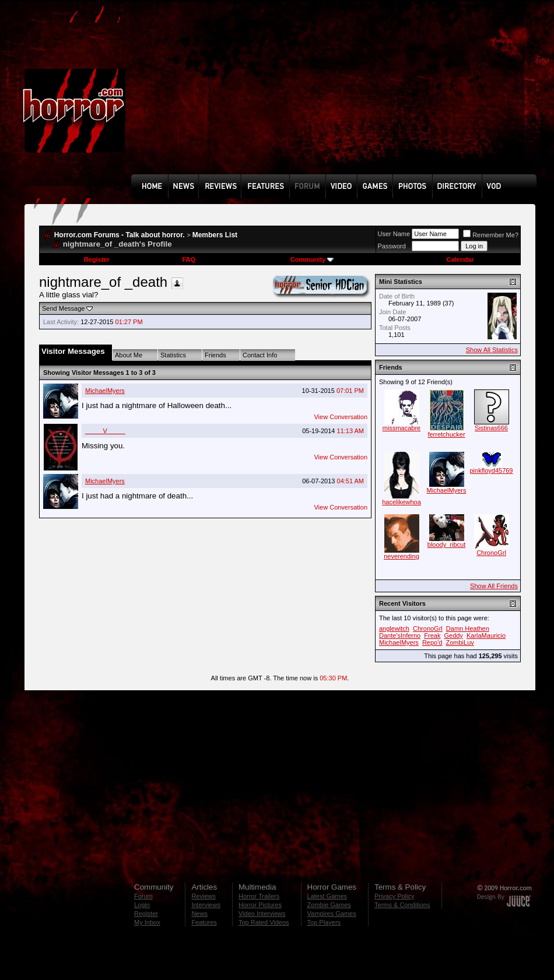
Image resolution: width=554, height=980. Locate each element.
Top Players (324, 922)
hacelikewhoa (402, 502)
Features (204, 922)
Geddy (453, 635)
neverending (402, 556)
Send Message (63, 308)
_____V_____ (105, 431)
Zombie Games (329, 905)
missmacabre (402, 428)
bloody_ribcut (446, 545)
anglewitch (394, 628)
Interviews (206, 905)
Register (97, 259)
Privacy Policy (394, 896)
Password (392, 246)
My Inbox (147, 922)
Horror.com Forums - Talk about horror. (120, 235)
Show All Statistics (492, 350)
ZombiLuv (460, 642)
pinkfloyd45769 (491, 470)
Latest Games (327, 896)
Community (312, 259)
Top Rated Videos (264, 922)
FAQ (189, 259)
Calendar (460, 259)
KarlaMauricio (486, 635)
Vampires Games (332, 914)
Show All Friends (494, 586)
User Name (394, 234)
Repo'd (432, 642)
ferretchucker (446, 434)
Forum (143, 896)
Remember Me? (491, 235)
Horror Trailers (259, 896)
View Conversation (341, 417)
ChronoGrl (491, 553)
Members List (215, 235)
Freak (432, 635)
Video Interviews (262, 914)
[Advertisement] (221, 96)
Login (142, 905)
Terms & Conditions (402, 905)
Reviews (204, 896)
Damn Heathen (468, 628)
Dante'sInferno (400, 635)
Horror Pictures (260, 905)
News (199, 914)
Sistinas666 (491, 428)
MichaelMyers (105, 391)
